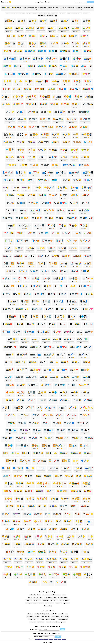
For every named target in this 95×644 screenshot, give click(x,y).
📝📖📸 (64, 263)
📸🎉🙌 (76, 21)
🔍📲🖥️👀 (33, 385)
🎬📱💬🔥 (22, 134)
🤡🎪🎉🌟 (88, 514)
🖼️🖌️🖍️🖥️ (54, 461)
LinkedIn (46, 639)
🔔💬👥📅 (46, 385)
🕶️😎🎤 (64, 392)
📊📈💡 (9, 241)
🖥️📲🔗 (61, 430)
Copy (9, 24)
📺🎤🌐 (9, 377)
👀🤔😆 (23, 165)
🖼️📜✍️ (15, 453)
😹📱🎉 (21, 506)
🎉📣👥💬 (74, 89)
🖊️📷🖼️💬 (18, 408)
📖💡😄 (41, 248)
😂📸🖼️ (48, 476)
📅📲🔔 (62, 225)
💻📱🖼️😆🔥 (22, 218)
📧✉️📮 (17, 279)
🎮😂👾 (31, 142)
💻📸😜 (11, 225)
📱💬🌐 (58, 286)
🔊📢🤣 (21, 385)
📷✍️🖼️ (46, 339)
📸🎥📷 (23, 347)
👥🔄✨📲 (88, 172)
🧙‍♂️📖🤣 (18, 559)
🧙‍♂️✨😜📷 (86, 559)
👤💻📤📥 (84, 165)
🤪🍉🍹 (27, 521)
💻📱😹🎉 (37, 218)
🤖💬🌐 (27, 514)
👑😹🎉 (56, 165)
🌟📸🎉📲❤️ (42, 81)
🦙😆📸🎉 (29, 544)
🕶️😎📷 (85, 392)
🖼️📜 (6, 453)
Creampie (30, 614)
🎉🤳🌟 (6, 104)
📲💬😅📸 (74, 324)
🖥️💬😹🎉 (34, 423)
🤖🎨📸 (85, 506)
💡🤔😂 (21, 195)
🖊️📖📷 (53, 400)
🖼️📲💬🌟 (52, 453)
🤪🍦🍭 (38, 521)
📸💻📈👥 (35, 354)
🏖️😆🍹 (55, 142)
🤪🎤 (58, 521)
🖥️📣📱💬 (82, 423)
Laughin (42, 619)
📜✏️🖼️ (53, 263)
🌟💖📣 (86, 74)
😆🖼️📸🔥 (74, 483)
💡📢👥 (74, 188)
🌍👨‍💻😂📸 (65, 51)
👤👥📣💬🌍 (69, 165)
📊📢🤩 (35, 241)
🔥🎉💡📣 (84, 385)
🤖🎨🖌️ (6, 514)
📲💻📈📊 (88, 324)
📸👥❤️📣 (62, 347)
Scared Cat (61, 614)
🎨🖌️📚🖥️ (85, 119)
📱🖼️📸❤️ (11, 317)
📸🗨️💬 (43, 362)
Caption (69, 13)
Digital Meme (66, 603)
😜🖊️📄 (50, 491)
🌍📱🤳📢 (51, 59)
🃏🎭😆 (65, 43)
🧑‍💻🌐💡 (31, 552)
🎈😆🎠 (88, 81)
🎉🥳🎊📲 (31, 104)
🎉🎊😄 (27, 89)
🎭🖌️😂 (66, 134)
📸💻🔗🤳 (49, 354)
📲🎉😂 (19, 324)
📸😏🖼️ (30, 28)
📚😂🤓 (21, 263)
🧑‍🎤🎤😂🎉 (77, 544)
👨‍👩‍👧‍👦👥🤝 (21, 180)
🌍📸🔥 (88, 59)
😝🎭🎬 (19, 499)
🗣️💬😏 (30, 468)
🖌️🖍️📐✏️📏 (86, 408)
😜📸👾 (40, 491)
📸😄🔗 (76, 362)
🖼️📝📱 (26, 453)
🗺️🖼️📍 (7, 476)
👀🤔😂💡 (11, 165)
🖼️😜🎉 (33, 36)
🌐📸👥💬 (61, 74)
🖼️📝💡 (86, 28)
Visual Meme (41, 603)
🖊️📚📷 (88, 400)
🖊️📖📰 (42, 400)
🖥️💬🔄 (22, 423)
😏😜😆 (18, 491)
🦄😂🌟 (49, 536)
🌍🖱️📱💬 (19, 66)
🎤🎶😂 (10, 112)
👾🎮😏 (26, 188)
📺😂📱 (86, 377)
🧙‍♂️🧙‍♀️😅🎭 (52, 559)
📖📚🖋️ (52, 248)
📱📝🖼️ (25, 301)
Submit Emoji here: (34, 629)
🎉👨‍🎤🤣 (52, 89)
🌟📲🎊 (29, 81)
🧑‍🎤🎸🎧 (10, 552)
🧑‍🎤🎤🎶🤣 (53, 544)
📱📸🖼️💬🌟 (22, 309)
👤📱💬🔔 (21, 172)
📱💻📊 (27, 294)
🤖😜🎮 (57, 514)
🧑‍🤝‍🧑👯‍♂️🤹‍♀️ (64, 552)
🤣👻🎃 (17, 521)
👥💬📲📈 (61, 172)
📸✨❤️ (74, 370)
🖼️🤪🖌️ (33, 43)
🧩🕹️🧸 (42, 574)
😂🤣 (79, 476)
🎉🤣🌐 (68, 97)
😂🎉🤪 (18, 476)
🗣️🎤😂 (85, 461)
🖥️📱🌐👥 (11, 430)
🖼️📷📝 (64, 453)
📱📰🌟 (35, 301)
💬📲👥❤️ (46, 203)
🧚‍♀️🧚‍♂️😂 (30, 567)
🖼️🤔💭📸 (10, 43)
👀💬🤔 (31, 157)
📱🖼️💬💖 (88, 309)
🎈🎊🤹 (77, 81)
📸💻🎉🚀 (22, 354)
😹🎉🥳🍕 (42, 499)
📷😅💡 (33, 21)
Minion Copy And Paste (33, 619)
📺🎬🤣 (65, 377)
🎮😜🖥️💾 (43, 142)
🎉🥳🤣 (43, 104)
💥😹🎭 (74, 195)
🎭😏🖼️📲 (86, 134)
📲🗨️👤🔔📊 (43, 332)
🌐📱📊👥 (10, 74)
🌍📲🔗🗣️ (65, 59)
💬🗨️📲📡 (11, 210)
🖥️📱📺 (37, 430)
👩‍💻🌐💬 (55, 180)
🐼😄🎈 (21, 157)
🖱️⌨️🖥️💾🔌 (22, 445)
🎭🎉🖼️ (45, 134)
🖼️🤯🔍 (43, 43)
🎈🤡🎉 (6, 89)
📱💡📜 (48, 286)
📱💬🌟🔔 (70, 286)
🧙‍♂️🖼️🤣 (29, 559)
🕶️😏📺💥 (9, 400)
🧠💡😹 (62, 567)
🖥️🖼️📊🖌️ (77, 438)
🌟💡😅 (7, 81)
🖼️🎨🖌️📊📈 (60, 445)
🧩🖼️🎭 (66, 574)
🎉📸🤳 (6, 97)
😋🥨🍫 (7, 491)
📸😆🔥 (86, 362)
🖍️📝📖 (60, 415)
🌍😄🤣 (53, 66)
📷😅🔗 (43, 21)
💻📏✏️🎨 (49, 210)
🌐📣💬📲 (86, 66)
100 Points (37, 617)
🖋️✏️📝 (30, 408)
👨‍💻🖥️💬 (31, 180)
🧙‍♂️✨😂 (74, 559)
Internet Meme (87, 13)
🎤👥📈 (21, 112)
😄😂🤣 (19, 483)
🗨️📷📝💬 (66, 468)
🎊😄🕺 (76, 104)
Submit (63, 629)
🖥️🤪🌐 (9, 445)
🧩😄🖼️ (77, 574)
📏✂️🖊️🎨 (72, 241)
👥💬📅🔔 (34, 172)
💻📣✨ (72, 210)
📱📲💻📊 (72, 301)
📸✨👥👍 (49, 370)
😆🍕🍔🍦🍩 (60, 483)
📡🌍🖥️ (34, 271)
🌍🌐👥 (42, 51)
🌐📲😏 (49, 74)
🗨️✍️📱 (78, 468)
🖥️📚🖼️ (57, 423)
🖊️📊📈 (31, 400)
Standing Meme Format (31, 603)
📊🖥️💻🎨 (48, 241)
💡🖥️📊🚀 (86, 188)
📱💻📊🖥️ (40, 294)
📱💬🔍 (6, 294)
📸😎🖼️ (19, 28)
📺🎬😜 (54, 377)
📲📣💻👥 (29, 332)
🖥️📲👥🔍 (49, 430)
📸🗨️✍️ (54, 362)
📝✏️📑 (23, 271)
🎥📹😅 (22, 119)
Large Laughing (65, 617)
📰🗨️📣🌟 (88, 279)
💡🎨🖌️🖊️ (49, 188)
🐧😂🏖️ (21, 150)
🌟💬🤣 (18, 81)
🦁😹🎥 (6, 536)
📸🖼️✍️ (33, 362)
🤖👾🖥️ (17, 514)
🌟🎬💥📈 (74, 74)
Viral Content (54, 13)
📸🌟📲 (57, 339)
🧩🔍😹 (18, 574)
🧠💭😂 (73, 567)
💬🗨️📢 (85, 203)
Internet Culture (46, 13)
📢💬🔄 (64, 271)
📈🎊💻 (31, 233)
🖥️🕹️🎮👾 (21, 438)
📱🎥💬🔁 (9, 286)
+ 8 (56, 15)
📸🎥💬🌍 (82, 339)
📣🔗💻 (6, 279)
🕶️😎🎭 (74, 392)
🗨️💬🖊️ (41, 468)
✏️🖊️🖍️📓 (61, 582)
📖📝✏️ (73, 248)
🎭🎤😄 (55, 134)
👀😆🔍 (64, 157)
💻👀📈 (23, 210)
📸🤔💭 (52, 28)
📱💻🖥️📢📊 (76, 294)
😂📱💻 (29, 476)
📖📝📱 (62, 248)
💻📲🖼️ (49, 218)
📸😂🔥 (65, 362)
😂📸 (38, 476)
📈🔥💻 (77, 233)
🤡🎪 (77, 514)
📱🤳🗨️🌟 (60, 317)
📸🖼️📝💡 (21, 362)
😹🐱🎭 (65, 499)
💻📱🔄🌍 (84, 210)
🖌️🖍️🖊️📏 (10, 415)
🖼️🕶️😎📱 (11, 461)
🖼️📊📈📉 (85, 445)
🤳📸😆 (64, 529)
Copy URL (58, 637)
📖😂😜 (55, 256)
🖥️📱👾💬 (25, 430)
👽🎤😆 (66, 180)
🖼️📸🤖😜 (76, 453)
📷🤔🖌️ (65, 21)
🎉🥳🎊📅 (18, 104)
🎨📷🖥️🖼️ (58, 119)
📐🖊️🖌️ (9, 248)
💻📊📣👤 (35, 210)
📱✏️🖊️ (72, 317)
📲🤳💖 (57, 332)
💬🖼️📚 (74, 203)
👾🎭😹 (15, 188)
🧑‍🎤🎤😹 (89, 544)
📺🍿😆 (85, 370)
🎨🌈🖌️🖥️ (45, 119)
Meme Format (50, 15)
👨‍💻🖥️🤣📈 (43, 180)
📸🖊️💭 (61, 354)
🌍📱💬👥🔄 (10, 59)
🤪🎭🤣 (68, 521)
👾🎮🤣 (37, 188)
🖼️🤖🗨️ (22, 43)
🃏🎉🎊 (54, 43)
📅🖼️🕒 (21, 233)
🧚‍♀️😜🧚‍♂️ (19, 567)
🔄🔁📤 (10, 385)
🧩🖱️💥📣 (54, 574)
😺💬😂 (42, 506)
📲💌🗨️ (41, 324)
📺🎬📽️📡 (31, 377)
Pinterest (51, 639)
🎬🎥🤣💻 (9, 134)
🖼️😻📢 (84, 36)
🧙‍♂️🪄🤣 (64, 559)
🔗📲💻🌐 (60, 385)
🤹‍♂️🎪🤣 (85, 529)
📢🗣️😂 (85, 271)
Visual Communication (31, 13)
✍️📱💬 (88, 574)
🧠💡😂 (41, 567)
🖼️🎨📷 (46, 445)
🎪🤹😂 (73, 127)
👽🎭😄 (77, 180)
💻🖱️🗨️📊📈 (25, 225)
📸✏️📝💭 (22, 370)
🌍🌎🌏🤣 (30, 51)
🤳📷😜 (53, 529)
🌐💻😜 (74, 66)
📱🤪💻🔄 (46, 317)
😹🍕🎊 (30, 499)
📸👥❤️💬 (49, 347)
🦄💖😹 (38, 536)
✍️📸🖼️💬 (34, 582)
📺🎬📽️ (19, 377)
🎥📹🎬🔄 (10, 119)
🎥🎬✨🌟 (46, 112)
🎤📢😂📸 (33, 112)
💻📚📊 (61, 210)
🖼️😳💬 (54, 36)
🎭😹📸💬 (9, 142)
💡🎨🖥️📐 (62, 188)
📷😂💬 (22, 21)
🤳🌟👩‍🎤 (79, 521)
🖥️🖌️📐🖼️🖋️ (46, 438)
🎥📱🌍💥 (60, 112)
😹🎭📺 (54, 499)
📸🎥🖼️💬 (35, 347)
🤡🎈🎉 (68, 514)
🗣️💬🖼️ (6, 468)
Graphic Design (21, 13)
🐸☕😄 (10, 157)
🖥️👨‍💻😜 (11, 423)
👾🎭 (6, 188)
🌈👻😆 (86, 43)
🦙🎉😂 (70, 536)
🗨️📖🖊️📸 (53, 468)
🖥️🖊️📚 (33, 438)
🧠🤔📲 (7, 574)
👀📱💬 (42, 157)
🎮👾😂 (21, 142)
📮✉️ (26, 279)
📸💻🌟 (10, 354)
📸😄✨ (9, 28)
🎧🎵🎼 (33, 119)
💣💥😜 (31, 195)
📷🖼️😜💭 (10, 21)
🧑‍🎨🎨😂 (21, 552)
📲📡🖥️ (17, 332)
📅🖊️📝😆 (9, 233)
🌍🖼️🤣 (42, 66)
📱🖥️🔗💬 (74, 309)
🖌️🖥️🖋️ (35, 415)
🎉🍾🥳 (17, 89)
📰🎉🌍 (36, 279)
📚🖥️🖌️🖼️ (9, 263)
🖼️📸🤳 (88, 453)
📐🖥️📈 (19, 248)
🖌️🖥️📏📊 (23, 415)
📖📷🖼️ (18, 256)
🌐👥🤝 (64, 66)
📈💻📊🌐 (43, 233)
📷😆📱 (54, 21)
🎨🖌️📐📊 (72, 119)
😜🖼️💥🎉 (62, 491)
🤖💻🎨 (38, 514)
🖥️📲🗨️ (85, 430)
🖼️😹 (64, 36)
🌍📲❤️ (77, 59)
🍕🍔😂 (66, 81)
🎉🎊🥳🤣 (40, 89)
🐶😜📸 (64, 150)
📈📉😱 (55, 233)
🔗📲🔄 (72, 385)
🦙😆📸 (17, 544)
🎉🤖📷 (57, 97)
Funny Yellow (33, 622)
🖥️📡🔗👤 (69, 423)
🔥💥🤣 (10, 392)
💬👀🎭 (10, 203)
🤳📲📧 (21, 529)
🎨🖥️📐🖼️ (48, 127)
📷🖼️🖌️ (25, 339)
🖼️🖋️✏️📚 (25, 461)
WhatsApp (64, 639)
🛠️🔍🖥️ (64, 506)
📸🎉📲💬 (69, 339)
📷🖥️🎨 (89, 332)
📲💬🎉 (52, 324)
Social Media (8, 13)
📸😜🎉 (10, 370)
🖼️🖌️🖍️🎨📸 (39, 461)
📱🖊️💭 (49, 309)
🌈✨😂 (18, 51)
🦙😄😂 (6, 544)
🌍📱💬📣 (25, 59)
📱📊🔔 (89, 294)
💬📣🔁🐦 (33, 203)
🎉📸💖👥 (88, 89)
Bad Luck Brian (48, 606)
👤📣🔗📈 (7, 172)
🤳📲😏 (31, 529)
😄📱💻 (9, 483)
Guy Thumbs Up (41, 622)
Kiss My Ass (48, 614)
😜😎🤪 (88, 491)
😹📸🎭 (31, 506)
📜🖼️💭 (31, 263)
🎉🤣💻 (78, 97)
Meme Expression (49, 603)
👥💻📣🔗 (74, 172)
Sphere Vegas (30, 617)
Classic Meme (58, 603)
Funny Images (62, 13)
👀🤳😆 (34, 165)
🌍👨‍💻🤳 (77, 51)
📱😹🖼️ (34, 317)
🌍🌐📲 (53, 51)
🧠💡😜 (52, 567)
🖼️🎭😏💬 (64, 28)
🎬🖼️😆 (34, 134)
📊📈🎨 (88, 233)
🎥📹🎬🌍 (84, 112)
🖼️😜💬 (43, 36)
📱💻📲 (52, 294)
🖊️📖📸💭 (65, 400)
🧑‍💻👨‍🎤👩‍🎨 (42, 552)
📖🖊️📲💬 (43, 256)
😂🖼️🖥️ (58, 476)
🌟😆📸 (55, 81)
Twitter (37, 639)
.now (5, 2)
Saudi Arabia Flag (56, 617)
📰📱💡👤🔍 (60, 279)
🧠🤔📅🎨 (85, 567)
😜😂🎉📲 (76, 491)
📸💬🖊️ (88, 347)
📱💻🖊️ (62, 294)
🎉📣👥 (62, 89)
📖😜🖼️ (77, 256)
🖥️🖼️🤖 (89, 438)
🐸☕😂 (85, 150)
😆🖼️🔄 (86, 483)
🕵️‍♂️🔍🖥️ (31, 392)
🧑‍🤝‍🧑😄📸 (85, 552)
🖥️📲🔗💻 (73, 430)
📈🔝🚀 (66, 233)
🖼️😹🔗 (73, 36)
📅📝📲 (51, 225)
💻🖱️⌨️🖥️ (39, 225)
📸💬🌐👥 (76, 347)
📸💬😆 (86, 21)
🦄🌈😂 (17, 536)
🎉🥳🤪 (54, 104)
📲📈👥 (6, 332)
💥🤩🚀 (85, 195)
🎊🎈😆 (65, 104)
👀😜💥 (74, 157)
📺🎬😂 (43, 377)
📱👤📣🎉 (35, 286)
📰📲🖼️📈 (74, 279)
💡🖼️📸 (10, 195)
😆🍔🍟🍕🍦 (44, 483)
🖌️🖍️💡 (73, 408)
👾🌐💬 (88, 180)
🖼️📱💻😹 (38, 453)
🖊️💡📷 (21, 400)
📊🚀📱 (60, 241)
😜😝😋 (9, 499)
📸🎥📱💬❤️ (10, 347)
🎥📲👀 (72, 112)
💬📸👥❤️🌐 (61, 203)
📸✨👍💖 (35, 370)
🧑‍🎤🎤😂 (65, 544)
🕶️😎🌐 (53, 392)
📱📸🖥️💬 (7, 309)
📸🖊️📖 (72, 354)
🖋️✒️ (40, 408)
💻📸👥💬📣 (86, 218)
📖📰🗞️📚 (85, 248)
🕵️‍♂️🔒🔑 (42, 392)
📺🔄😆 (76, 377)
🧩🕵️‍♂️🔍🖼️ (30, 574)
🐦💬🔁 (88, 142)
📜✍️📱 (42, 263)
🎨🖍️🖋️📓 (34, 127)
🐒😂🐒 (66, 142)
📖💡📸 (30, 248)
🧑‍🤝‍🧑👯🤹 (53, 552)
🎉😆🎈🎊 (31, 97)
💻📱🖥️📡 (7, 218)
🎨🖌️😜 (22, 127)
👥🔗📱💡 (9, 180)
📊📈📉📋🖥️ (22, 241)
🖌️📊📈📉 (50, 408)
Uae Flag (42, 614)
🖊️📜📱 (6, 408)
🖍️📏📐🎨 (48, 415)
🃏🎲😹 (76, 43)
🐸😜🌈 (74, 150)
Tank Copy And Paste (51, 622)
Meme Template (54, 600)
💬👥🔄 (21, 203)
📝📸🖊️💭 (11, 271)
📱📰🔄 (46, 301)
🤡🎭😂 (6, 521)
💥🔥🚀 (53, 195)
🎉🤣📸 (89, 97)
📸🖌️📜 (9, 362)
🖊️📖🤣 (77, 400)
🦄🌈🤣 (27, 536)
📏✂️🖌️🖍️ (85, 241)
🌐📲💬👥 (23, 74)
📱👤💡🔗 (22, 286)
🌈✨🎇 (7, 51)
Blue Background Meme (64, 600)
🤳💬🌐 (10, 529)
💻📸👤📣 (72, 218)
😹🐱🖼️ (76, 499)
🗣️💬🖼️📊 (18, 468)
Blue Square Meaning (62, 619)
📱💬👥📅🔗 (85, 286)
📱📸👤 (84, 301)
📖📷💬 (7, 256)
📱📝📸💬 (13, 301)
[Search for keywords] (80, 2)
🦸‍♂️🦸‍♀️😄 (41, 544)
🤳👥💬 (89, 521)
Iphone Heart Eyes (46, 617)
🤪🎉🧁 (49, 521)
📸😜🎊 (41, 28)
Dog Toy (55, 614)
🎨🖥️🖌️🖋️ (61, 127)
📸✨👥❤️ (62, 370)
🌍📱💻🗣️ (38, 59)
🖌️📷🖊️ (62, 408)
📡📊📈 (45, 271)
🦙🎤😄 (81, 536)
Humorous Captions (77, 13)
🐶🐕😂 (31, 150)
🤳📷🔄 (42, 529)
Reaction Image (42, 15)
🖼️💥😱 (76, 28)
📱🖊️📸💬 (61, 309)
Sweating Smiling (61, 622)
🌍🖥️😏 (7, 66)
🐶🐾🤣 (42, 150)
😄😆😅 (30, 483)
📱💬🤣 (17, 294)
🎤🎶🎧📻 (88, 104)
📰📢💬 (46, 279)
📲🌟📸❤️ (7, 324)
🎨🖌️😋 (11, 127)
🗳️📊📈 (89, 468)
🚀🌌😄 (53, 506)
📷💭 (80, 332)
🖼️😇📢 (22, 36)
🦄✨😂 (60, 536)
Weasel (36, 614)
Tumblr (60, 639)
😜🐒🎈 (29, 491)
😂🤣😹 (88, 476)
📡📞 (54, 271)
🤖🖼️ (48, 514)
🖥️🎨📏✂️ (85, 415)
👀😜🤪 (85, 157)
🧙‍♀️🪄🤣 (7, 559)
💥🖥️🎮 (64, 195)
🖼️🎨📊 (35, 445)
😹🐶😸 (10, 506)
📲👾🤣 (30, 324)
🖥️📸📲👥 (7, 438)
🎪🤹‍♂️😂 (84, 127)
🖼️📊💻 (73, 445)
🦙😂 (91, 536)
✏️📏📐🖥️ (48, 582)
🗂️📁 (76, 461)
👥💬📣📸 (48, 172)
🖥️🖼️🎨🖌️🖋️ (62, 438)
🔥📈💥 (21, 392)
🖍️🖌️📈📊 (72, 415)
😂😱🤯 (69, 476)
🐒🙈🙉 (77, 142)
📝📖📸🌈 (76, 263)
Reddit (56, 639)
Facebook (41, 639)
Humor (14, 13)
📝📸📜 (88, 263)
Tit (66, 614)
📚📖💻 (88, 256)
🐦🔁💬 (10, 150)
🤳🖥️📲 (74, 529)
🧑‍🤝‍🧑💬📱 (74, 552)
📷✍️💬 (35, 339)
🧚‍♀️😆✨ (9, 567)
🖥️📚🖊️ (46, 423)
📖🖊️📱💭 (30, 256)
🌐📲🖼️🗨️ (37, 74)
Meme (40, 13)
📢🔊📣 (74, 271)
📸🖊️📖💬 (84, 354)
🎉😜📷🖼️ (45, 97)
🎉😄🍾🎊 (18, 97)
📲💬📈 (62, 324)
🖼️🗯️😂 (11, 36)
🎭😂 (76, 134)
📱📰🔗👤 (58, 301)
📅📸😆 (73, 225)
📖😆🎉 (66, 256)
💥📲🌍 (42, 195)
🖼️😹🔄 (66, 461)
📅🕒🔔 (84, 225)
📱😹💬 (23, 317)
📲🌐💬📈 (84, 317)
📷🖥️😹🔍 (13, 339)
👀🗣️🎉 (53, 157)
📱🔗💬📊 (37, 309)
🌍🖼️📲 (31, 66)
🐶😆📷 (53, 150)
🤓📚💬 (74, 506)
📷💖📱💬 (69, 332)
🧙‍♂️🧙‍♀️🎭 (40, 559)
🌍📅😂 (88, 51)
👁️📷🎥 (45, 165)
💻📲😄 (60, 218)
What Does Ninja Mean (51, 619)
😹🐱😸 (86, 499)
